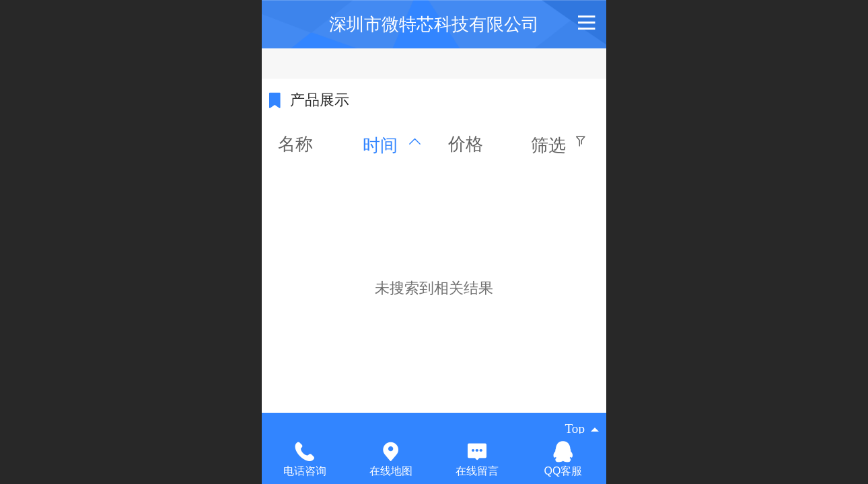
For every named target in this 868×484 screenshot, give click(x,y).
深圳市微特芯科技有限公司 (434, 24)
